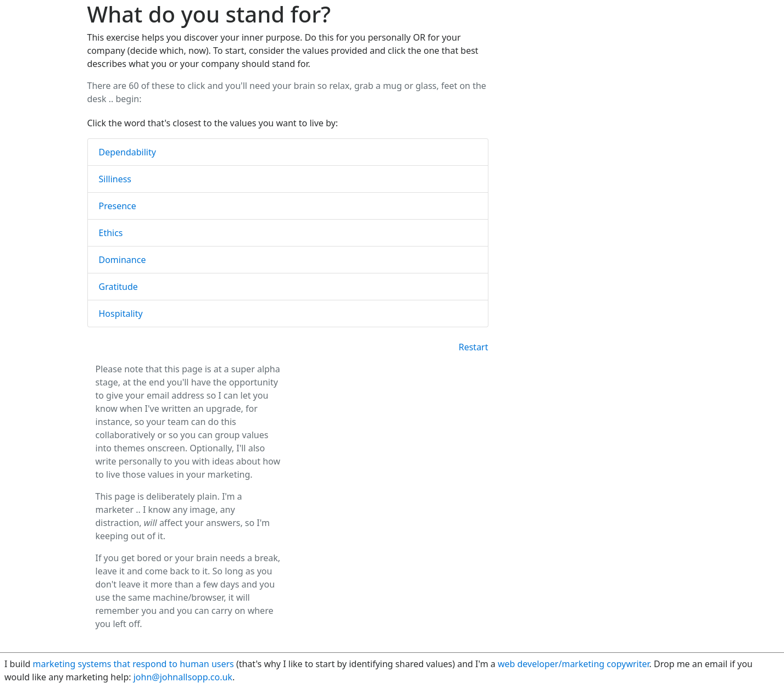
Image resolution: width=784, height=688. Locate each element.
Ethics (111, 233)
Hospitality (121, 314)
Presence (118, 206)
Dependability (127, 152)
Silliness (115, 179)
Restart (474, 347)
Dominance (123, 260)
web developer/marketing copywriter (574, 664)
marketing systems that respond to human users (134, 664)
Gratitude (118, 287)
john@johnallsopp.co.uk (183, 677)
